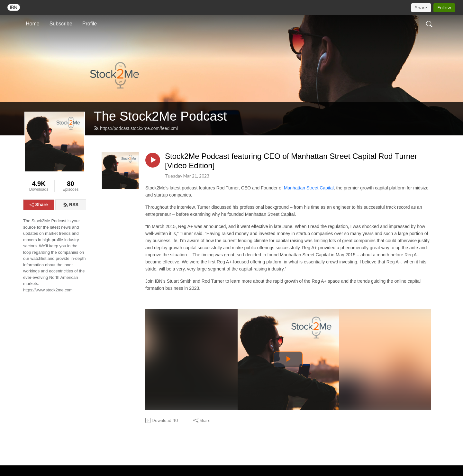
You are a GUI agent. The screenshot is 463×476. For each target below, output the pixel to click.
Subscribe (61, 24)
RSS (71, 205)
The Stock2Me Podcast (160, 116)
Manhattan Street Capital (309, 188)
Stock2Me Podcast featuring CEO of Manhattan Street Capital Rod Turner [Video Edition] (291, 161)
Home (33, 24)
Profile (90, 24)
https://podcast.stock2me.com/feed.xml (136, 128)
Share (39, 205)
